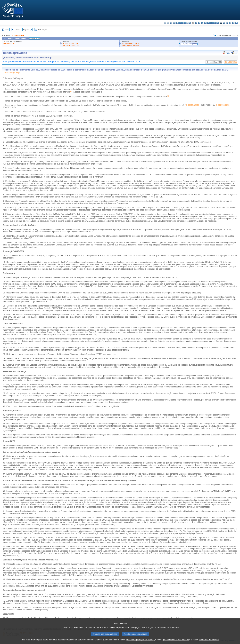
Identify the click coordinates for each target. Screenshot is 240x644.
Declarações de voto (130, 46)
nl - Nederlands (215, 23)
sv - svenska (236, 23)
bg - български (165, 23)
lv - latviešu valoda (202, 23)
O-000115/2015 (223, 105)
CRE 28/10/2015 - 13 (71, 46)
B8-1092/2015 (9, 44)
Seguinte (26, 30)
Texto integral (42, 30)
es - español (168, 23)
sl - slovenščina (230, 23)
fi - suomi (233, 23)
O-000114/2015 (192, 105)
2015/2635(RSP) (18, 35)
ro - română (224, 23)
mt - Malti (211, 23)
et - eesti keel (180, 23)
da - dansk (174, 23)
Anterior (17, 30)
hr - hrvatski (196, 23)
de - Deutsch (177, 23)
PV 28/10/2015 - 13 (70, 44)
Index (7, 30)
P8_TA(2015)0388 (189, 44)
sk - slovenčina (227, 23)
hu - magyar (208, 23)
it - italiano (199, 23)
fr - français (190, 23)
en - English (187, 23)
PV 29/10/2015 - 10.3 (130, 44)
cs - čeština (171, 23)
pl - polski (218, 23)
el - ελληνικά (184, 23)
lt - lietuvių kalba (205, 23)
